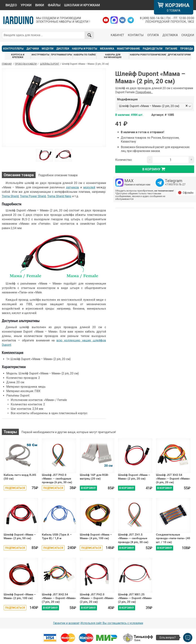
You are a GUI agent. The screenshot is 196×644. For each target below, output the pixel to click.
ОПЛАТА (153, 35)
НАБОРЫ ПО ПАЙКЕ (85, 55)
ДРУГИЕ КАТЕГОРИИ (179, 55)
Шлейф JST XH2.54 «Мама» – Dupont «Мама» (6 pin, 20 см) (173, 479)
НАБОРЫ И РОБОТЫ (85, 49)
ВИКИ (40, 5)
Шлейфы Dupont (50, 64)
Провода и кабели (26, 64)
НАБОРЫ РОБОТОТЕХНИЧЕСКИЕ (148, 55)
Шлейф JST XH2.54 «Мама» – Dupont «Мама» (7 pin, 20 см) (59, 598)
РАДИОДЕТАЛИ (153, 49)
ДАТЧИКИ (33, 49)
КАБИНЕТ (117, 35)
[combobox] (183, 106)
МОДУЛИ (48, 49)
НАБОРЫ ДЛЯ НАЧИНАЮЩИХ (113, 56)
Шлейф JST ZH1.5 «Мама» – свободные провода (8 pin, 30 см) (133, 538)
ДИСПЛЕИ (63, 49)
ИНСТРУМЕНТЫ (40, 55)
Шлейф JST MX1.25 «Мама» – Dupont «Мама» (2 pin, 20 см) (135, 598)
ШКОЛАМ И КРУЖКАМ (82, 5)
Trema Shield (10, 196)
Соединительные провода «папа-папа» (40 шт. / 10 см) (173, 538)
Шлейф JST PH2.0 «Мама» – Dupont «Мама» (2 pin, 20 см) (97, 598)
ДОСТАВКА (170, 35)
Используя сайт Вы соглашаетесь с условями (112, 623)
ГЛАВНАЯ (7, 64)
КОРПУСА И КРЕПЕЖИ (18, 56)
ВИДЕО (11, 5)
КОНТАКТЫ (136, 35)
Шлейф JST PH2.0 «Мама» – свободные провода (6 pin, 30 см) (57, 479)
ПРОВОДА (187, 49)
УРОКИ (26, 5)
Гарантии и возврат (66, 623)
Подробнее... (144, 92)
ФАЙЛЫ (54, 5)
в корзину (155, 169)
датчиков (72, 187)
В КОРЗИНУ (88, 488)
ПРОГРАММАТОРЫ (61, 55)
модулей (89, 187)
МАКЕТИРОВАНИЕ (128, 49)
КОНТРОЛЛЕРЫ (13, 49)
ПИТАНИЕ (171, 49)
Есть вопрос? (168, 638)
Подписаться (15, 488)
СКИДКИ (188, 35)
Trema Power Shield (33, 196)
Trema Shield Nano (59, 196)
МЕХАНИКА (107, 49)
